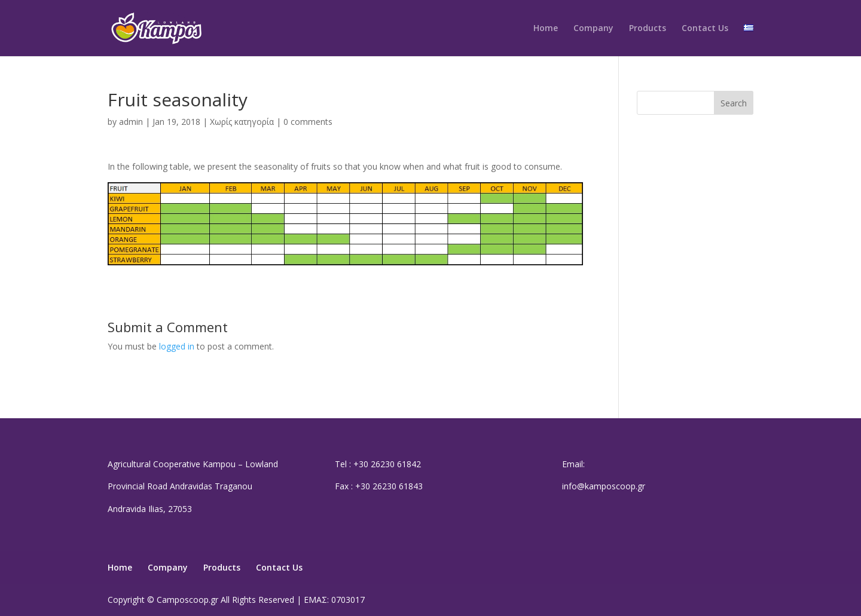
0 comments (308, 122)
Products (648, 29)
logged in (177, 346)
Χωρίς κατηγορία (242, 122)
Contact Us (705, 29)
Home (546, 29)
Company (593, 29)
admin (131, 122)
